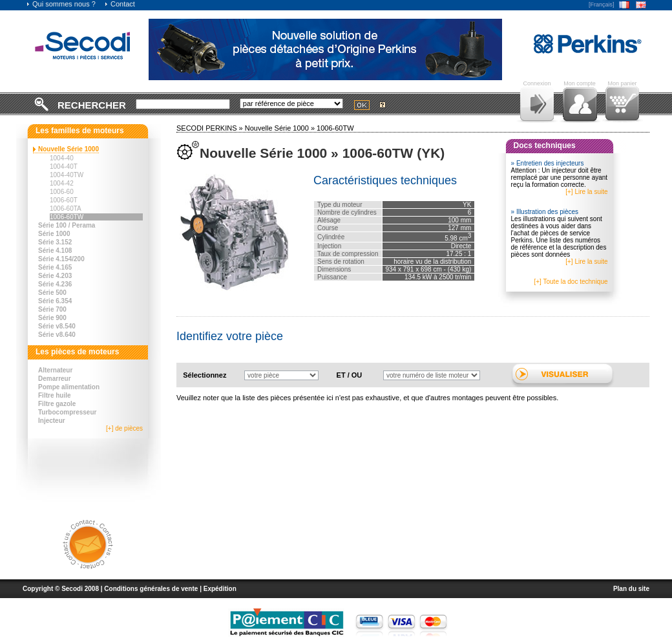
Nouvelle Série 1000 (68, 149)
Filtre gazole (57, 404)
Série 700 (52, 309)
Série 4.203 (55, 276)
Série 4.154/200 (61, 259)
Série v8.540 (57, 326)
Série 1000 (54, 234)
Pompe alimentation (69, 387)
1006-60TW (67, 217)
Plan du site (631, 589)
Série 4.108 (55, 251)
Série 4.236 (55, 284)
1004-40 (62, 158)
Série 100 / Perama (67, 225)
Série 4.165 (55, 267)
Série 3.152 (55, 242)
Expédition (220, 589)
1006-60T (64, 200)
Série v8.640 (57, 335)
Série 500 (52, 293)
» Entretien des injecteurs (548, 163)
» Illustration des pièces (545, 212)
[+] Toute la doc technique (571, 282)
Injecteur (52, 421)
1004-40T (64, 166)
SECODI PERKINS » (211, 128)
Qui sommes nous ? (61, 4)
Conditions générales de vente (151, 589)
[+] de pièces (124, 428)
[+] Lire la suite (586, 192)
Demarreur (55, 379)
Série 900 (52, 318)
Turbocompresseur (67, 412)
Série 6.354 (55, 301)
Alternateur (55, 370)
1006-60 (62, 192)
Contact (120, 4)
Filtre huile (55, 395)
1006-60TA (66, 209)
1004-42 (62, 183)
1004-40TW (67, 175)
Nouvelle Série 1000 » (281, 128)
